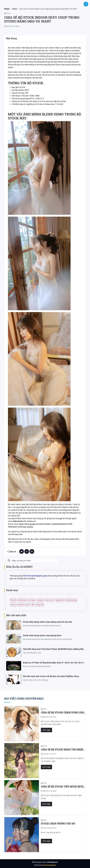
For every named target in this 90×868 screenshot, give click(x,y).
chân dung (22, 600)
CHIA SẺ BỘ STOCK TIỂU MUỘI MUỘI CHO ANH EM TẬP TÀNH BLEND (58, 787)
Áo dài (13, 600)
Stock (15, 9)
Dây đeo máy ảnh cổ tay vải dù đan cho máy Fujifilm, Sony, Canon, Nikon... (51, 676)
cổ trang (31, 600)
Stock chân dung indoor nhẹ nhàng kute (42, 635)
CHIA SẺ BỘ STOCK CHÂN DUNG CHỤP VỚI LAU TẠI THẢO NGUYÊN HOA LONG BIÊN (58, 712)
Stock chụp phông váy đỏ (47, 824)
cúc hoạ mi (50, 600)
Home (7, 9)
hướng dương (71, 600)
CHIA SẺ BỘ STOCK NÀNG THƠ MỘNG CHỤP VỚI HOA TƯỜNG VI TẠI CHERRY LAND (56, 749)
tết (33, 605)
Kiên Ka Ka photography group (35, 576)
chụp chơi (40, 605)
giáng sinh (60, 600)
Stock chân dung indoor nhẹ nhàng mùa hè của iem (47, 622)
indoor (13, 605)
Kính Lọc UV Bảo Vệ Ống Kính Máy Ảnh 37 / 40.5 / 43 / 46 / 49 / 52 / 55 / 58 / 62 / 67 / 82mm (54, 663)
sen (28, 605)
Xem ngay (36, 730)
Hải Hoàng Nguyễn (49, 865)
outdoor (21, 605)
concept (40, 600)
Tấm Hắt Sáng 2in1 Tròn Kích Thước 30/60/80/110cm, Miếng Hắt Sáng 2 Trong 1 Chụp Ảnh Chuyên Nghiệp (53, 649)
